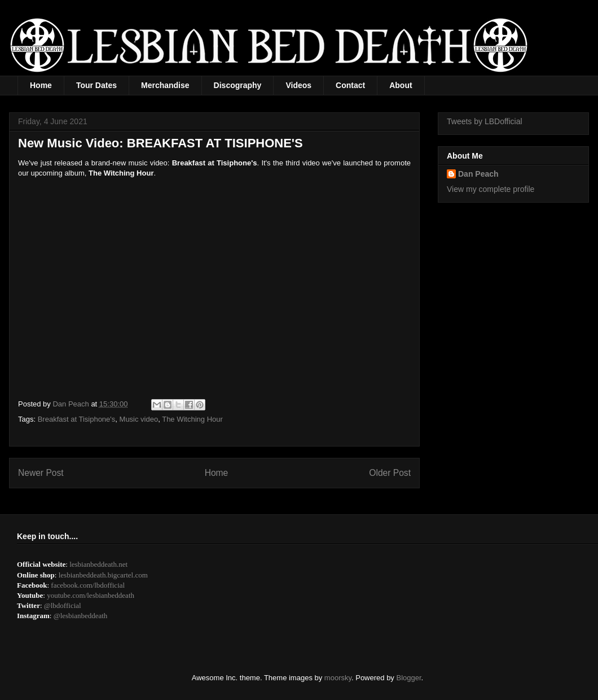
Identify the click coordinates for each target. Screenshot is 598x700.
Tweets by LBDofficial (485, 121)
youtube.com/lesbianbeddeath (91, 595)
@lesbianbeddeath (81, 616)
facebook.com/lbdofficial (88, 585)
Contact (350, 85)
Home (41, 85)
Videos (298, 85)
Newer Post (41, 473)
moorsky (338, 678)
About (401, 85)
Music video (139, 419)
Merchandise (165, 85)
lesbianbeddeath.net (98, 564)
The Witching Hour (192, 419)
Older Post (390, 473)
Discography (238, 85)
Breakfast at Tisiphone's (77, 419)
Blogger (409, 678)
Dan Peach (478, 174)
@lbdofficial (63, 605)
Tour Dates (96, 85)
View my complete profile (491, 189)
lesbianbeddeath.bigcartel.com (103, 575)
